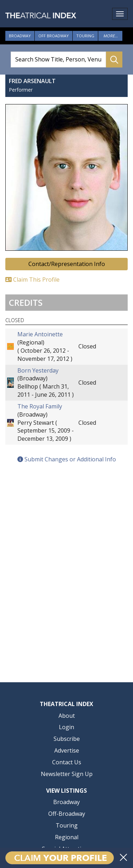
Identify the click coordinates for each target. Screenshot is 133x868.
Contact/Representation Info (67, 264)
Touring (85, 36)
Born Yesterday (38, 370)
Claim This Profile (32, 280)
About (67, 716)
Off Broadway (54, 36)
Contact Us (67, 762)
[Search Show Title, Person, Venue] (58, 59)
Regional (67, 837)
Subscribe (67, 739)
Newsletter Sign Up (67, 774)
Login (66, 727)
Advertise (67, 750)
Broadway (20, 36)
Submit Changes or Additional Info (67, 459)
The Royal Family (40, 406)
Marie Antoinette (40, 334)
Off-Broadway (67, 814)
